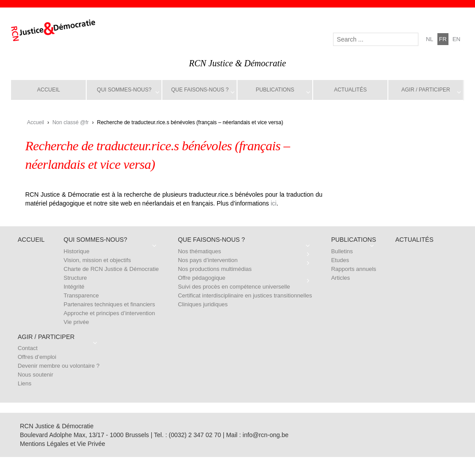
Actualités (350, 90)
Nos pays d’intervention (208, 260)
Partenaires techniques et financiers (109, 304)
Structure (75, 278)
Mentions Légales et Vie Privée (63, 444)
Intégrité (74, 287)
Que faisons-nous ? (200, 90)
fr (443, 39)
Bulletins (342, 251)
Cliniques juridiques (203, 304)
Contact (28, 348)
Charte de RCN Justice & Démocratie (111, 269)
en (456, 39)
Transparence (81, 295)
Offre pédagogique (201, 278)
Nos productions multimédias (215, 269)
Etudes (340, 260)
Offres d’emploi (37, 357)
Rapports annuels (354, 269)
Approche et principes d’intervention (109, 313)
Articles (341, 278)
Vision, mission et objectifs (97, 260)
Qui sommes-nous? (124, 90)
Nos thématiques (199, 251)
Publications (275, 90)
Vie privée (77, 322)
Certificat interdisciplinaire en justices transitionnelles (245, 295)
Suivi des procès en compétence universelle (234, 287)
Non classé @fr (70, 122)
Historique (77, 251)
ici (274, 203)
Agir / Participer (426, 90)
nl (430, 39)
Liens (25, 383)
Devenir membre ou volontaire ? (59, 366)
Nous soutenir (35, 375)
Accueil (49, 90)
